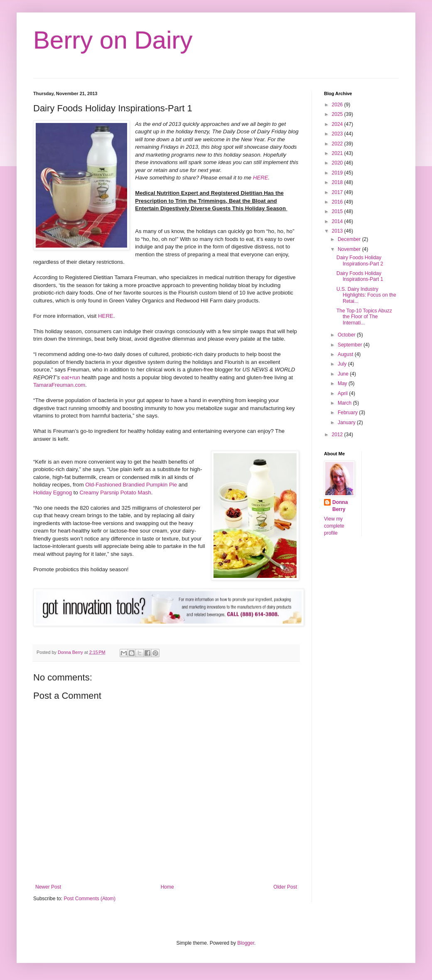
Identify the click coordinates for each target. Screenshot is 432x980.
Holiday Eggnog (53, 492)
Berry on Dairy (113, 40)
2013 (338, 231)
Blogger (246, 943)
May (343, 383)
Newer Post (48, 887)
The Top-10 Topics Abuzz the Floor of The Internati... (364, 317)
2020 (338, 163)
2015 (338, 211)
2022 (338, 144)
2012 (338, 435)
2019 (338, 173)
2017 (338, 192)
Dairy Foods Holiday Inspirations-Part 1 (360, 276)
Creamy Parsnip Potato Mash (115, 492)
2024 (338, 124)
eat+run (71, 377)
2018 (338, 182)
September (351, 345)
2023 (338, 134)
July (343, 364)
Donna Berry (340, 506)
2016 (338, 202)
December (350, 239)
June (344, 374)
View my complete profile (334, 526)
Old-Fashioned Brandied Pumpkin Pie (132, 485)
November (350, 249)
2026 (338, 105)
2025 (338, 114)
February (348, 413)
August (346, 354)
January (347, 422)
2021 (338, 153)
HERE (261, 178)
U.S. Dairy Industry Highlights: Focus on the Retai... (366, 295)
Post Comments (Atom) (90, 899)
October (347, 335)
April (343, 393)
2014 (338, 221)
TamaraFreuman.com (59, 385)
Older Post (285, 887)
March (345, 403)
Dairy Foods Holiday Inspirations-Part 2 (360, 260)
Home (167, 887)
